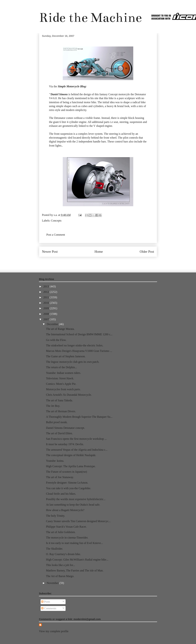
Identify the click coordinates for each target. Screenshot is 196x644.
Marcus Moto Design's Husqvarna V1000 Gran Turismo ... (79, 351)
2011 (46, 297)
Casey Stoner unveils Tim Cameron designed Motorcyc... (78, 521)
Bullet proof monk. (57, 422)
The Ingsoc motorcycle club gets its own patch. (73, 362)
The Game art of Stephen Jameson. (66, 356)
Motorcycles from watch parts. (63, 389)
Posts (46, 602)
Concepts (56, 221)
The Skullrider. (54, 549)
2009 (47, 308)
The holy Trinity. (56, 516)
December (53, 324)
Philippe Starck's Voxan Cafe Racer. (66, 527)
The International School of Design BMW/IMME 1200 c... (79, 334)
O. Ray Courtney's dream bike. (63, 554)
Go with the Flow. (56, 340)
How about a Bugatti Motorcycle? (65, 510)
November (53, 583)
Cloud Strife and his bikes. (61, 494)
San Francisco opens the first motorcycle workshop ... (76, 439)
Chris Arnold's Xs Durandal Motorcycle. (69, 395)
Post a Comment (56, 235)
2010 (47, 303)
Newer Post (50, 252)
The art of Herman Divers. (61, 411)
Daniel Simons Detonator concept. (65, 428)
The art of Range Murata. (60, 329)
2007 (47, 319)
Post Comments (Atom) (106, 262)
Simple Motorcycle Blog (72, 86)
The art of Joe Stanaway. (60, 477)
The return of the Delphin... (62, 367)
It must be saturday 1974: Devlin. (65, 444)
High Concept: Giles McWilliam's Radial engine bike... (77, 560)
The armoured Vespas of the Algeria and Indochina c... (77, 450)
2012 (47, 292)
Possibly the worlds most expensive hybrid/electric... (76, 499)
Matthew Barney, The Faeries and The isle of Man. (75, 570)
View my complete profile (54, 631)
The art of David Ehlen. (59, 433)
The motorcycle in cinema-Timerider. (67, 538)
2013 (47, 286)
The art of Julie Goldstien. (61, 532)
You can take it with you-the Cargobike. (68, 488)
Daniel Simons (59, 94)
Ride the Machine (90, 18)
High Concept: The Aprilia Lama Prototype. (71, 466)
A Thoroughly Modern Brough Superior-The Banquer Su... (79, 417)
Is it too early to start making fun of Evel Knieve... (74, 543)
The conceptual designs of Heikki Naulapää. (71, 455)
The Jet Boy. (53, 406)
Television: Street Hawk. (60, 378)
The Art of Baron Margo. (60, 576)
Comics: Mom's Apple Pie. (61, 384)
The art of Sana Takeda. (59, 400)
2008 (47, 314)
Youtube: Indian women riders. (63, 373)
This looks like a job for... (60, 565)
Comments (49, 608)
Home (99, 252)
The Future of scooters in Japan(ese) (66, 472)
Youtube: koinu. (55, 461)
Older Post (147, 252)
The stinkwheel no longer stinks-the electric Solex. (75, 345)
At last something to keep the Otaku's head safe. (73, 505)
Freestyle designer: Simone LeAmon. (67, 483)
